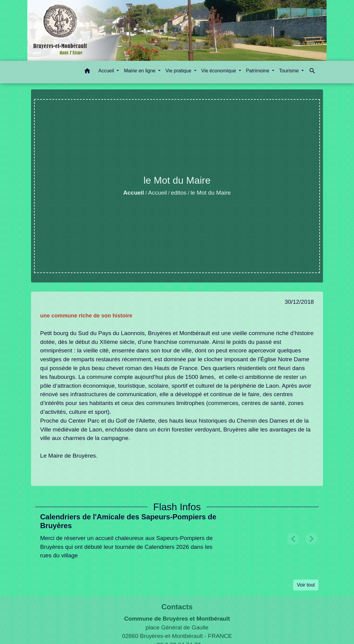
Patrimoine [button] (258, 71)
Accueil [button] (107, 71)
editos (179, 193)
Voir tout (306, 585)
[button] (87, 72)
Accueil (134, 193)
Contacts (177, 607)
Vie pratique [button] (179, 71)
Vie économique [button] (219, 71)
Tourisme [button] (290, 71)
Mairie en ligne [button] (140, 71)
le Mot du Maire (211, 193)
